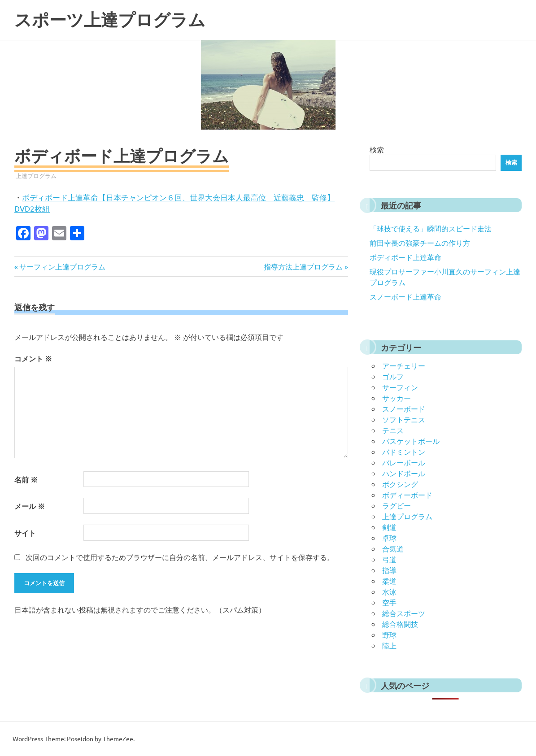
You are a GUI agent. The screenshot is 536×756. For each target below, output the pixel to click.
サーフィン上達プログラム (62, 266)
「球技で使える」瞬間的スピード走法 (431, 228)
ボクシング (400, 484)
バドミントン (404, 452)
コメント (33, 358)
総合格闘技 (400, 624)
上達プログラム (36, 176)
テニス (393, 430)
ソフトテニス (404, 419)
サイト (25, 533)
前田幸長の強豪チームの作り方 (420, 243)
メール (30, 506)
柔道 (389, 581)
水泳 (389, 591)
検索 (377, 149)
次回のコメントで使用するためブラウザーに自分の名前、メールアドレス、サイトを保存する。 (180, 557)
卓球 (389, 538)
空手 (389, 602)
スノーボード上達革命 (405, 296)
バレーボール (404, 462)
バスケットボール (411, 441)
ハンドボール (404, 473)
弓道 (389, 559)
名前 (26, 480)
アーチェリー (404, 365)
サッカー (397, 398)
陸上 (389, 645)
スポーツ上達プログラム (110, 20)
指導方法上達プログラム (303, 266)
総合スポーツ (404, 613)
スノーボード (404, 408)
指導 (389, 570)
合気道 (393, 548)
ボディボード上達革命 (405, 257)
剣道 (389, 527)
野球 (389, 634)
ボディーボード (407, 495)
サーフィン (400, 387)
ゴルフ (393, 376)
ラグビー (397, 505)
